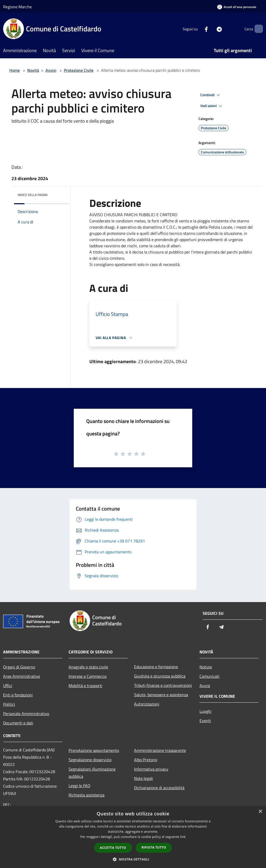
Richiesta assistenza (87, 795)
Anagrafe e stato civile (88, 667)
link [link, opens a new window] (183, 837)
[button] (133, 859)
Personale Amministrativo (26, 714)
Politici (9, 704)
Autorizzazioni (147, 704)
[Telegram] (210, 29)
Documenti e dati (18, 723)
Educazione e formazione (156, 667)
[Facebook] (197, 29)
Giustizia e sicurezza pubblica (160, 676)
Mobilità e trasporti (85, 686)
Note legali (144, 778)
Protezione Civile (79, 70)
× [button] (260, 812)
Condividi (211, 95)
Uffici (8, 686)
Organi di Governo (19, 667)
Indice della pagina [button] (33, 195)
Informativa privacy (151, 769)
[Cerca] (257, 29)
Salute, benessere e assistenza (161, 695)
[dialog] (133, 837)
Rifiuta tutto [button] (154, 847)
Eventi (205, 721)
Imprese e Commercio (88, 676)
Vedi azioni (212, 106)
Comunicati (210, 676)
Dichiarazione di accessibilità (159, 788)
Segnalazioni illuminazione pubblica (92, 773)
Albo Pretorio (146, 760)
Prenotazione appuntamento (94, 750)
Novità (33, 70)
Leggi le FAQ (79, 786)
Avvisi (51, 70)
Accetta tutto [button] (113, 848)
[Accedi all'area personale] (237, 7)
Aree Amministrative (22, 676)
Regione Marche (17, 7)
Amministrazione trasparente (160, 750)
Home (15, 70)
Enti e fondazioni (18, 695)
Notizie (206, 667)
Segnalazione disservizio (90, 760)
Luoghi (205, 711)
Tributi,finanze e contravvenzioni (163, 685)
